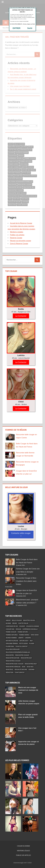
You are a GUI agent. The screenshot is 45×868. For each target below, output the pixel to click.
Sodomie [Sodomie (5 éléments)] (31, 670)
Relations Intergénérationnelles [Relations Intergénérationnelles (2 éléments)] (18, 652)
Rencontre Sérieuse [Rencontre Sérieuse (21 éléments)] (13, 667)
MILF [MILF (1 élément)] (31, 641)
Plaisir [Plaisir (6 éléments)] (32, 644)
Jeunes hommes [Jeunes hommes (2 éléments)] (11, 638)
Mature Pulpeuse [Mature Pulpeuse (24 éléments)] (12, 641)
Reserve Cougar (16, 238)
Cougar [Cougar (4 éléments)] (22, 626)
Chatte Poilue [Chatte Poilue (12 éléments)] (23, 623)
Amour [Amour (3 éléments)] (8, 620)
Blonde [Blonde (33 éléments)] (8, 623)
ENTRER (17, 28)
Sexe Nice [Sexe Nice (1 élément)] (30, 667)
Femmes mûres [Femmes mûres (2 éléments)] (24, 635)
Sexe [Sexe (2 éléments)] (24, 667)
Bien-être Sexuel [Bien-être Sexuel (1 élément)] (29, 620)
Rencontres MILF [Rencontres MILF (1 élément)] (31, 664)
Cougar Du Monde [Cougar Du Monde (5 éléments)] (33, 626)
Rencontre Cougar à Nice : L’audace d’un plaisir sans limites (27, 581)
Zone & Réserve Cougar (19, 244)
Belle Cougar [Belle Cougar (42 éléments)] (17, 620)
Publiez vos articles (17, 235)
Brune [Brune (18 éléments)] (15, 623)
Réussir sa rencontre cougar (21, 241)
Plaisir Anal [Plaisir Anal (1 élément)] (10, 646)
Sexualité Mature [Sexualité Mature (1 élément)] (21, 670)
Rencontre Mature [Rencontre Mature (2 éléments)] (13, 658)
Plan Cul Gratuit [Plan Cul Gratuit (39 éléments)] (22, 646)
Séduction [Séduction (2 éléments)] (10, 672)
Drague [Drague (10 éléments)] (18, 629)
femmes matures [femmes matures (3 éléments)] (12, 635)
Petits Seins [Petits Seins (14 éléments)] (23, 644)
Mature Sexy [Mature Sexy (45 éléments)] (24, 641)
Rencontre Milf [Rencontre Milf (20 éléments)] (26, 658)
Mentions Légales (17, 232)
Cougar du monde (23, 846)
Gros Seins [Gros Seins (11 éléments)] (35, 635)
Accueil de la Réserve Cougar (21, 223)
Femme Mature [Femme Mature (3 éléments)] (23, 632)
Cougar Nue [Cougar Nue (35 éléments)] (10, 629)
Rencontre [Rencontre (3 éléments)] (10, 655)
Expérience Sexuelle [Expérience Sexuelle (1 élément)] (30, 629)
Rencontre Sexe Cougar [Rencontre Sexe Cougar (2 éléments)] (15, 664)
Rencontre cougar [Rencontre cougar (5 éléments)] (22, 655)
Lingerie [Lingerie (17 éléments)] (28, 638)
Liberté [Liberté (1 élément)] (21, 638)
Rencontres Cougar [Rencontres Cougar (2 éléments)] (13, 661)
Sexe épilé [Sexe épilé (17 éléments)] (9, 670)
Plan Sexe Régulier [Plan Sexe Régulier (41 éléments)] (13, 649)
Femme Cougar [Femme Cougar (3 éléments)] (11, 632)
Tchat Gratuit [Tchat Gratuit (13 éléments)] (20, 672)
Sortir (30, 28)
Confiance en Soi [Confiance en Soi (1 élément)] (12, 626)
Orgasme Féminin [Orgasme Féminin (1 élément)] (12, 644)
